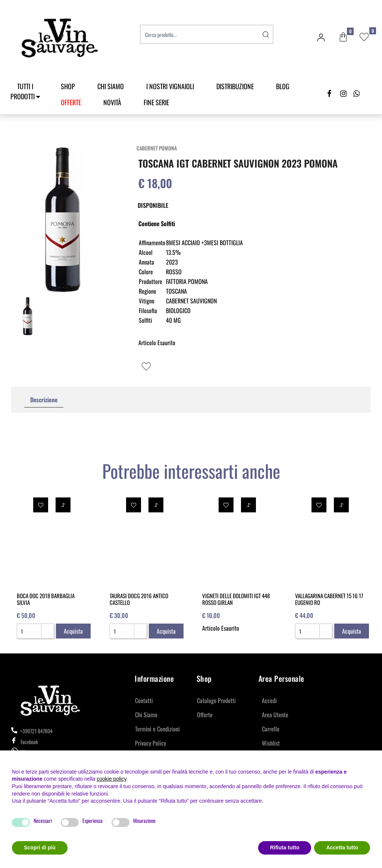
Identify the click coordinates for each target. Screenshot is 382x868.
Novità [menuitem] (112, 102)
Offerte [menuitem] (205, 715)
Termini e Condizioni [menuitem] (157, 729)
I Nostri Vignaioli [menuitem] (170, 86)
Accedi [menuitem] (269, 700)
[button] (266, 34)
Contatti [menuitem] (144, 700)
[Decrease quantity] (47, 634)
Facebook (25, 742)
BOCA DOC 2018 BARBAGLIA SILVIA (46, 599)
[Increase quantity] (47, 628)
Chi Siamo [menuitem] (111, 86)
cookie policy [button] (111, 779)
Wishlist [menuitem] (271, 743)
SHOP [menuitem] (68, 86)
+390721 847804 (32, 731)
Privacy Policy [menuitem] (151, 743)
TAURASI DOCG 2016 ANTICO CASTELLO (139, 599)
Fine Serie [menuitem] (156, 102)
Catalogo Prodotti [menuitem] (216, 700)
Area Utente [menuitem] (275, 715)
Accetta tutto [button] (342, 847)
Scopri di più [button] (40, 847)
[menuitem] (71, 102)
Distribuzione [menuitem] (235, 86)
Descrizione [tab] (44, 400)
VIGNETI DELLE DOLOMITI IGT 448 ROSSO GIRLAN (236, 599)
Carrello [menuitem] (271, 729)
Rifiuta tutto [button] (285, 847)
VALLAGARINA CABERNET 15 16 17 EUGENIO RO (329, 599)
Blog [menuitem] (283, 86)
